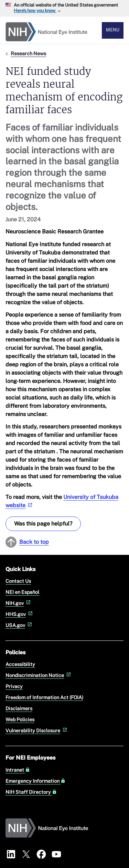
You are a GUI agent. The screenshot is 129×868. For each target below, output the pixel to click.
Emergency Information (35, 781)
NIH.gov (19, 603)
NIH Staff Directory (31, 792)
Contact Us (18, 581)
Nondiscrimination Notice (39, 675)
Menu (113, 30)
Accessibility (20, 664)
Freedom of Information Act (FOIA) (44, 697)
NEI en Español (22, 592)
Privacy (14, 686)
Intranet (18, 770)
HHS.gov (20, 614)
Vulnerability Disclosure (37, 730)
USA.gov (19, 625)
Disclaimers (19, 708)
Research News (28, 53)
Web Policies (20, 719)
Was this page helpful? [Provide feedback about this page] (43, 524)
